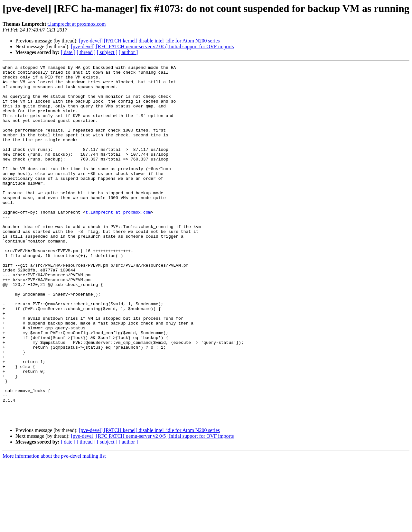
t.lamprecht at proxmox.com (76, 24)
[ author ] (128, 52)
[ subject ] (107, 52)
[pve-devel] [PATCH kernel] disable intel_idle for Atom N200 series (149, 41)
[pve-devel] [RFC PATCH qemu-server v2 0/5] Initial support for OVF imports (152, 46)
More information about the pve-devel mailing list (54, 526)
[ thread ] (86, 52)
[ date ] (68, 52)
